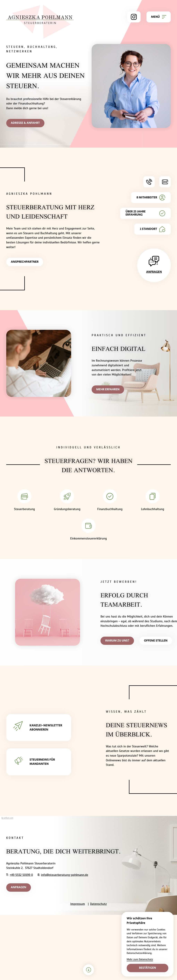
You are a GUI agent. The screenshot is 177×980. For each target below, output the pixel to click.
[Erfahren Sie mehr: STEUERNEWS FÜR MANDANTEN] (39, 762)
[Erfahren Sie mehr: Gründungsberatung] (67, 501)
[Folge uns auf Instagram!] (134, 17)
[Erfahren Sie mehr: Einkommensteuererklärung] (88, 531)
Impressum (78, 905)
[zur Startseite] (40, 22)
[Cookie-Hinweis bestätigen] (147, 968)
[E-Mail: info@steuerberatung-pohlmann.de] (165, 182)
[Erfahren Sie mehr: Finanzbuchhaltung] (110, 501)
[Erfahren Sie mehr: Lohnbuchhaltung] (153, 501)
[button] (149, 182)
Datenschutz (98, 905)
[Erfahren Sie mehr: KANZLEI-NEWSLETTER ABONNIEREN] (39, 728)
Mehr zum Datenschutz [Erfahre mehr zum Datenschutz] (140, 959)
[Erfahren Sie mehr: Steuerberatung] (24, 501)
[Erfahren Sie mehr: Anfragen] (154, 266)
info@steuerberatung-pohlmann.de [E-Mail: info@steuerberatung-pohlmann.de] (65, 876)
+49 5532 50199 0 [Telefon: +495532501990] (21, 876)
